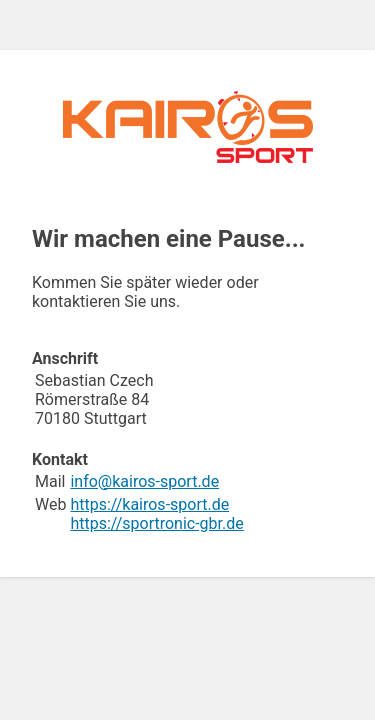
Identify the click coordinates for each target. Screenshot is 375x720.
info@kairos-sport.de (144, 481)
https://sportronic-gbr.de (156, 523)
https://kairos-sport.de (149, 504)
